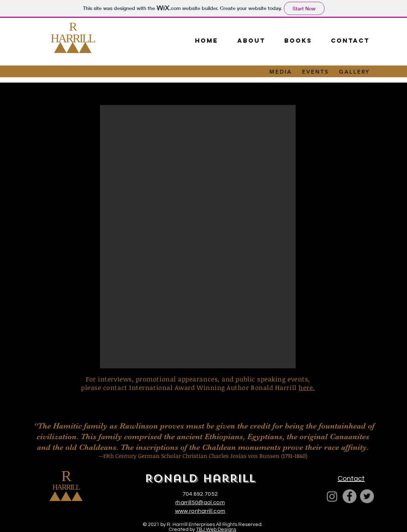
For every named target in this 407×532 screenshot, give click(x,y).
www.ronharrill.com (200, 511)
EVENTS (316, 72)
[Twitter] (367, 496)
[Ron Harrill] (332, 496)
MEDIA (281, 72)
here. (307, 388)
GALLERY (354, 72)
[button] (298, 41)
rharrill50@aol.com (200, 502)
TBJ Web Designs (216, 530)
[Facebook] (350, 496)
